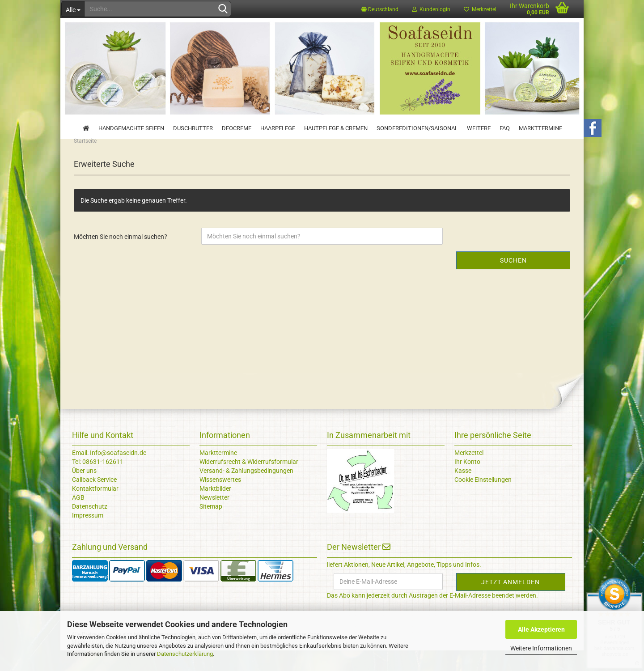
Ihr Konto (467, 482)
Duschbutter (193, 128)
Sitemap (211, 527)
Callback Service (94, 500)
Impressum (88, 536)
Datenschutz (90, 527)
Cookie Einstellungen (483, 500)
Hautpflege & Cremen (336, 128)
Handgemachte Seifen (131, 128)
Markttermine (540, 128)
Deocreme (237, 128)
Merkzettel (480, 9)
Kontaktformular (95, 509)
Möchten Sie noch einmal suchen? (121, 257)
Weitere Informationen (541, 648)
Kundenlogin (431, 9)
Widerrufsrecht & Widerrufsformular (249, 482)
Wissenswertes (220, 500)
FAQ (505, 128)
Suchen (513, 281)
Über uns (84, 491)
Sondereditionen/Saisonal (417, 128)
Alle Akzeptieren (541, 629)
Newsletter (214, 518)
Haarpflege (278, 128)
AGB (78, 518)
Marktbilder (215, 509)
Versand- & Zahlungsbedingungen (246, 491)
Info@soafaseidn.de (117, 473)
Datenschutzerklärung (185, 654)
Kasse (463, 491)
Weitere (479, 128)
